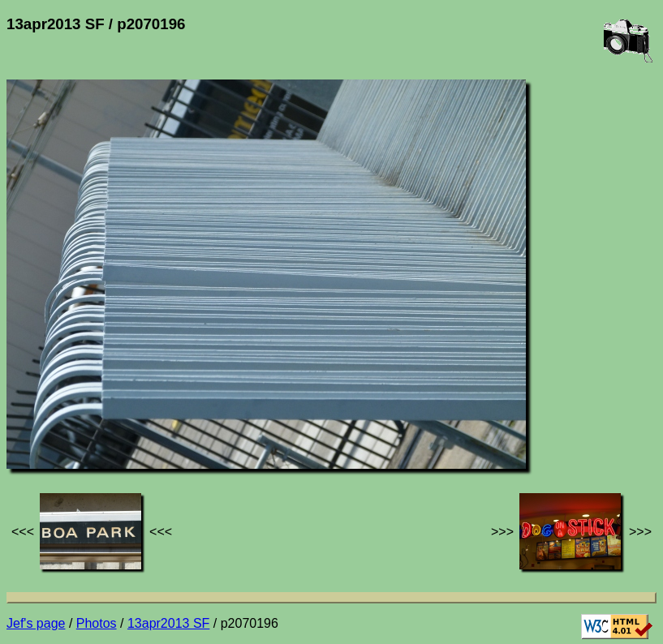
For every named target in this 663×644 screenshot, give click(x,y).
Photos (97, 623)
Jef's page (36, 623)
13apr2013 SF (168, 623)
